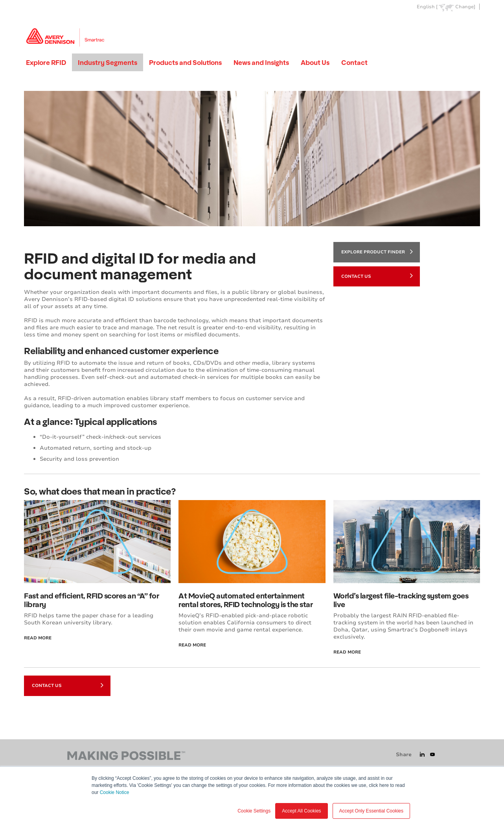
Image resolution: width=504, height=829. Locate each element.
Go (473, 25)
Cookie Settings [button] (254, 811)
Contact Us (377, 275)
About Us (315, 62)
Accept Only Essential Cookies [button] (371, 811)
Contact (354, 62)
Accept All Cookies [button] (301, 811)
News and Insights (261, 62)
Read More (38, 638)
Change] (465, 7)
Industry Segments (108, 62)
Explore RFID (46, 62)
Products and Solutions (185, 62)
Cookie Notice (115, 792)
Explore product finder (377, 251)
